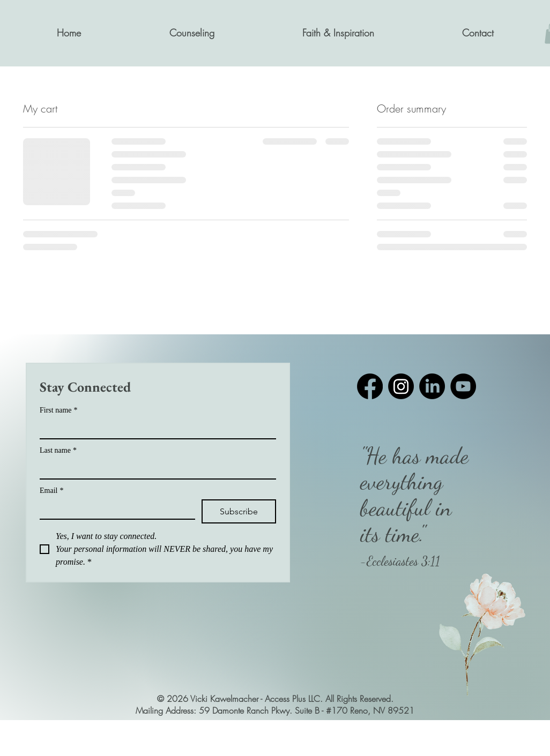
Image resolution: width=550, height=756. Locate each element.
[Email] (114, 509)
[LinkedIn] (432, 386)
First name (59, 410)
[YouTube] (463, 386)
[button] (192, 33)
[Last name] (155, 469)
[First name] (155, 429)
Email (51, 491)
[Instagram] (401, 386)
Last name (58, 450)
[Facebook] (370, 386)
